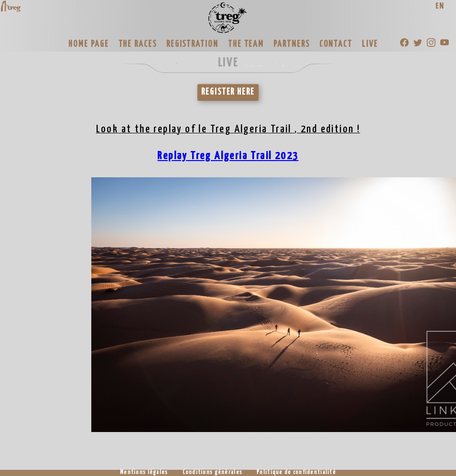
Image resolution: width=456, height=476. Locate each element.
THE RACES (138, 44)
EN (440, 6)
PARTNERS (291, 44)
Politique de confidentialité (296, 473)
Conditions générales (213, 473)
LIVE (370, 44)
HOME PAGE (88, 44)
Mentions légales (144, 473)
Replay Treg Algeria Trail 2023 (228, 156)
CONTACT (336, 44)
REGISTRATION (192, 44)
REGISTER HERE (228, 92)
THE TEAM (246, 44)
